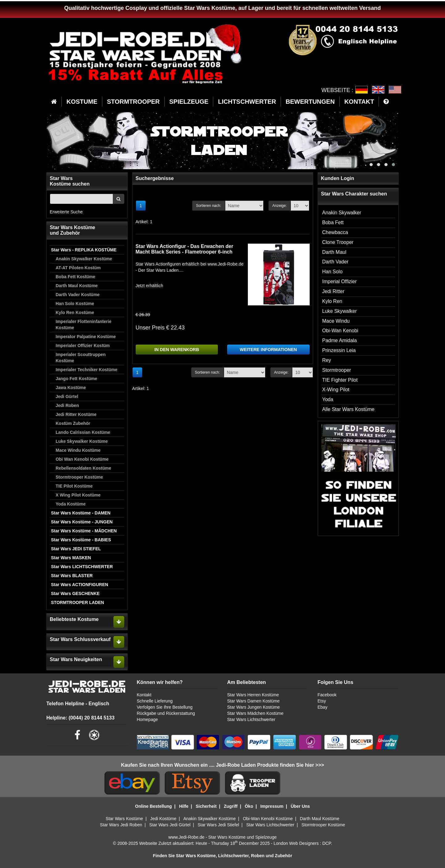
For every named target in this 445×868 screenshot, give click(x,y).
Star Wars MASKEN (71, 558)
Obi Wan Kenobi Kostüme (82, 459)
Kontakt (144, 695)
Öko (249, 806)
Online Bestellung (153, 806)
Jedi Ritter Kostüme (76, 414)
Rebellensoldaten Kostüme (83, 468)
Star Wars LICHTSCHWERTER (82, 567)
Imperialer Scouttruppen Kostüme (81, 358)
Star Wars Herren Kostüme (253, 695)
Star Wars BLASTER (72, 576)
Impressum (272, 806)
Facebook (327, 695)
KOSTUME (82, 102)
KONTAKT (359, 102)
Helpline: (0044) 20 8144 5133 (81, 718)
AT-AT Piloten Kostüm (78, 268)
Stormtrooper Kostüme (79, 477)
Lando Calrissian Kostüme (83, 432)
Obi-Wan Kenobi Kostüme (268, 819)
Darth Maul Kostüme (77, 286)
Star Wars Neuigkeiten (76, 659)
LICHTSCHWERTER (247, 102)
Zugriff (231, 806)
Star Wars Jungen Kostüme (254, 707)
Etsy (322, 701)
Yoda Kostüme (71, 504)
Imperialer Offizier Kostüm (83, 346)
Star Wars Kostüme (124, 819)
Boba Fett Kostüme (75, 277)
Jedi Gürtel (67, 396)
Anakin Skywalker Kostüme (84, 259)
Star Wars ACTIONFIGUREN (80, 585)
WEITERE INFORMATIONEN (268, 350)
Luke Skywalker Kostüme (82, 441)
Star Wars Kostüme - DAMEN (81, 513)
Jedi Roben (67, 405)
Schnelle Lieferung (155, 701)
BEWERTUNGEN (310, 102)
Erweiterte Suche (66, 212)
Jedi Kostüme (163, 819)
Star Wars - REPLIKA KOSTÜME (84, 250)
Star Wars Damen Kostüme (253, 701)
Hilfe (184, 806)
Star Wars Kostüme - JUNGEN (82, 522)
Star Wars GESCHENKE (75, 593)
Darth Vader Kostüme (78, 295)
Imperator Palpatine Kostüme (86, 337)
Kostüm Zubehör (73, 423)
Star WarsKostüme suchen (70, 181)
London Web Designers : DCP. (303, 843)
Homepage (148, 719)
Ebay (322, 707)
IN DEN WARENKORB (177, 350)
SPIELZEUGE (189, 102)
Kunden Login (338, 178)
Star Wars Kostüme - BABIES (81, 540)
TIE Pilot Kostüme (74, 486)
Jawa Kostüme (71, 388)
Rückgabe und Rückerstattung (166, 713)
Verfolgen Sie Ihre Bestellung (165, 707)
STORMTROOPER (133, 102)
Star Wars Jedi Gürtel (170, 825)
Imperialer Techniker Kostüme (87, 370)
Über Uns (300, 806)
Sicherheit (206, 806)
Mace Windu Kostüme (78, 450)
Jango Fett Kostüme (76, 379)
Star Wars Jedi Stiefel (218, 825)
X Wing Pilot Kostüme (78, 495)
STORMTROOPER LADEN (78, 602)
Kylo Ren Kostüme (75, 312)
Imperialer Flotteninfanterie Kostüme (83, 325)
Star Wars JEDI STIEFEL (76, 549)
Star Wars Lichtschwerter (251, 719)
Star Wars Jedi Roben (121, 825)
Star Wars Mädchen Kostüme (255, 713)
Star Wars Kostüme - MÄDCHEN (84, 531)
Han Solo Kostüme (75, 304)
